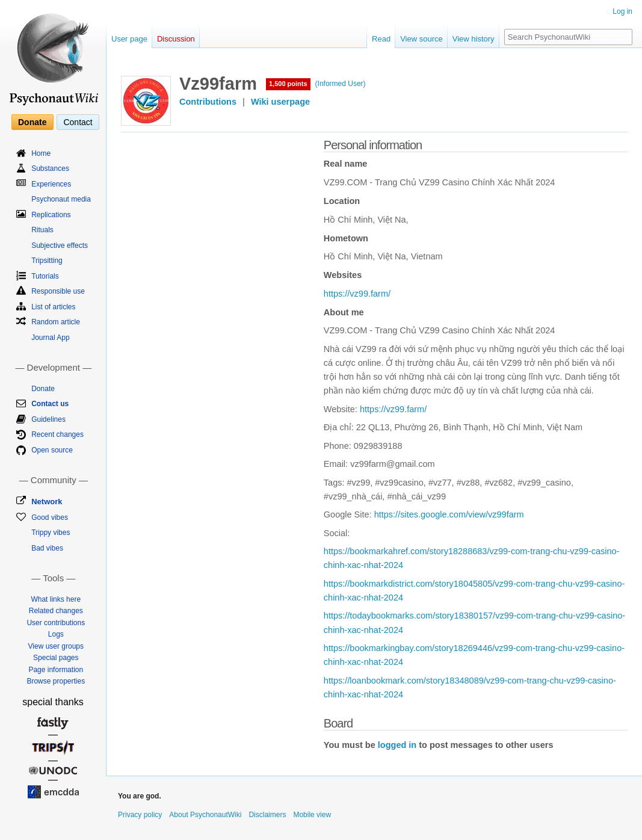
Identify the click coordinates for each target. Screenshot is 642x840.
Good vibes (50, 517)
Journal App (50, 338)
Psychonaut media (61, 199)
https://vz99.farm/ (357, 294)
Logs (56, 634)
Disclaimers (267, 815)
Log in (622, 11)
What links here (56, 599)
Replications (51, 215)
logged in (397, 745)
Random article (56, 322)
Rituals (42, 230)
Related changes (56, 611)
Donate (32, 122)
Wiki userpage (280, 102)
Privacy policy (140, 815)
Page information (56, 670)
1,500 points (288, 84)
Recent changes (57, 434)
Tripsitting (47, 261)
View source (421, 39)
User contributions (56, 623)
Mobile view (312, 815)
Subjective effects (60, 246)
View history (474, 39)
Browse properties (56, 681)
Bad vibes (47, 548)
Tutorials (45, 276)
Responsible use (58, 291)
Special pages (56, 658)
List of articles (53, 307)
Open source (52, 450)
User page (129, 39)
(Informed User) (341, 84)
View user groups (56, 646)
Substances (50, 168)
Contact (78, 122)
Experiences (51, 184)
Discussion (176, 39)
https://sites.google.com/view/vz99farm (449, 514)
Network (47, 502)
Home (41, 153)
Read (381, 39)
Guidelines (48, 419)
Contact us (50, 404)
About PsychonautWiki (205, 815)
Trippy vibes (51, 533)
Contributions (208, 102)
